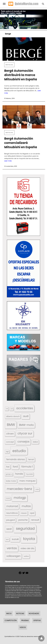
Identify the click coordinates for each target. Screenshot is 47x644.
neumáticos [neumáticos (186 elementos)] (12, 513)
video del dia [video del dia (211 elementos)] (27, 548)
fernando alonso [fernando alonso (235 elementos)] (16, 459)
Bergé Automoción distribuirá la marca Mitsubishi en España (21, 75)
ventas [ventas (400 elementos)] (12, 548)
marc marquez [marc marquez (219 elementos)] (27, 481)
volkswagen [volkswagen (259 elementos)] (13, 556)
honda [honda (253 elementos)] (19, 474)
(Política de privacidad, (33, 586)
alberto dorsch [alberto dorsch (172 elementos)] (13, 416)
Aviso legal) (8, 587)
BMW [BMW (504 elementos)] (11, 425)
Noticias (9, 65)
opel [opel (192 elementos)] (32, 513)
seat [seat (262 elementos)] (9, 529)
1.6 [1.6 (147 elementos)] (7, 409)
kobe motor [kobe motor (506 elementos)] (11, 481)
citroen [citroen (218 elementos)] (10, 434)
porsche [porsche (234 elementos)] (23, 520)
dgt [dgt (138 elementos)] (7, 452)
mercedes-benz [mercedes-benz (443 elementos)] (19, 489)
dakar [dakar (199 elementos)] (35, 442)
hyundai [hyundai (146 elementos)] (30, 474)
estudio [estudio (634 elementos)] (19, 451)
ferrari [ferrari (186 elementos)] (31, 459)
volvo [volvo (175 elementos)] (26, 556)
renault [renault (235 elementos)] (35, 520)
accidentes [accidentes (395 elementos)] (25, 408)
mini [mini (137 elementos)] (37, 489)
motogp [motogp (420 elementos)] (20, 498)
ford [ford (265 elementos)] (15, 467)
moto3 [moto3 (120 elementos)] (8, 498)
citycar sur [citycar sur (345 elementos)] (25, 433)
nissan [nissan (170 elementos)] (24, 513)
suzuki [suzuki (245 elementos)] (15, 539)
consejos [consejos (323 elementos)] (23, 442)
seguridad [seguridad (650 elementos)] (25, 528)
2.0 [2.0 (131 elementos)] (12, 409)
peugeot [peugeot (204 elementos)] (11, 520)
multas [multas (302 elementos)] (26, 506)
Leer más (8, 161)
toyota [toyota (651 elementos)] (29, 539)
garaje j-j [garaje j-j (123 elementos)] (9, 474)
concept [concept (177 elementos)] (10, 442)
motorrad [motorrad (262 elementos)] (12, 506)
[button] (23, 207)
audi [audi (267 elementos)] (26, 416)
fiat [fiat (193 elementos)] (8, 467)
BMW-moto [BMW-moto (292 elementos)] (26, 425)
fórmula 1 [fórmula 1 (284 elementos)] (27, 467)
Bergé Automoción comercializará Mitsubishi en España (21, 143)
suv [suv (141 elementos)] (7, 539)
